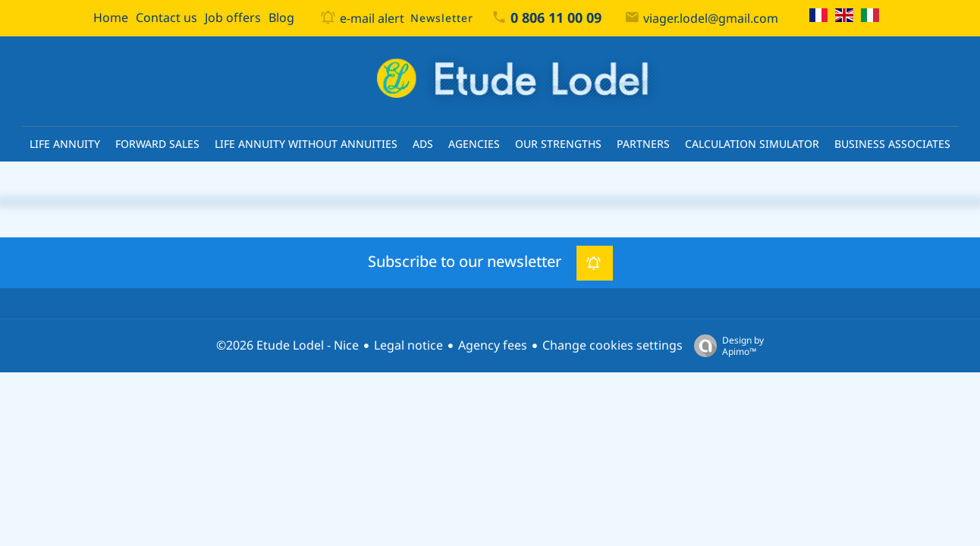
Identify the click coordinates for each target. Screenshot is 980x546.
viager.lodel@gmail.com (711, 19)
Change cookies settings (612, 345)
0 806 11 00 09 (556, 18)
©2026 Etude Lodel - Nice (287, 345)
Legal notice (408, 345)
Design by (725, 345)
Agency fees (493, 345)
